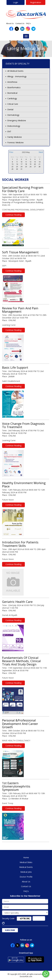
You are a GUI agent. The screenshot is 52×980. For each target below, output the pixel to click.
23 (17, 167)
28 (40, 167)
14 (40, 162)
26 (31, 167)
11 (26, 162)
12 (31, 162)
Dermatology (13, 115)
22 (12, 167)
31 (21, 169)
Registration (36, 2)
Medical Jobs (26, 872)
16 (17, 164)
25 (26, 167)
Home (26, 857)
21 (40, 164)
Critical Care (13, 104)
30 (17, 169)
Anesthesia (12, 82)
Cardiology (12, 98)
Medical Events (26, 867)
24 (21, 167)
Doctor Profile (26, 877)
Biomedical (12, 93)
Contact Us (20, 23)
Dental (10, 109)
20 (35, 164)
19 (31, 164)
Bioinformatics (14, 87)
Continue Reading (13, 215)
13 (35, 162)
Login (16, 2)
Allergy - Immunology (17, 76)
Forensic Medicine (15, 142)
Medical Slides (26, 862)
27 (35, 167)
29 (12, 169)
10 (21, 162)
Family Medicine (15, 137)
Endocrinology (14, 126)
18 (26, 164)
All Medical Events (15, 71)
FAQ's (28, 23)
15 (12, 164)
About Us (10, 23)
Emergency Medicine (17, 120)
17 (21, 164)
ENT (9, 131)
